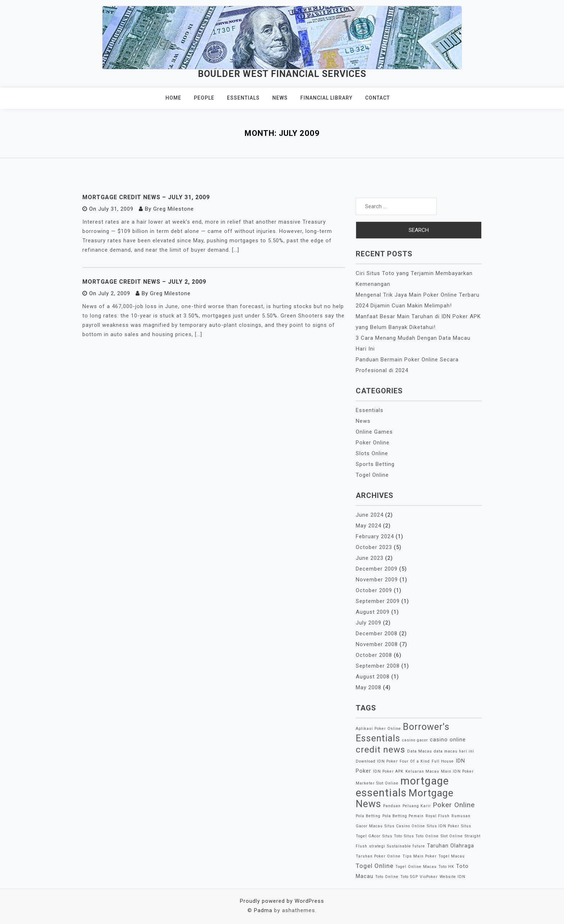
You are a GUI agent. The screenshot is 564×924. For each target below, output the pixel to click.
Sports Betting (375, 464)
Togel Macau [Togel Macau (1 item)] (452, 856)
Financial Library (326, 98)
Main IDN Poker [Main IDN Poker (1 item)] (457, 771)
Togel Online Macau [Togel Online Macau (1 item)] (416, 867)
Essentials (243, 98)
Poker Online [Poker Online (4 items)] (454, 805)
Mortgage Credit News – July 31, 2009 (146, 197)
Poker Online (373, 443)
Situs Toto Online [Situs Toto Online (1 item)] (421, 836)
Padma (263, 910)
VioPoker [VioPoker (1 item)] (429, 877)
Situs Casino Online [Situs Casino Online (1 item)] (405, 826)
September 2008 (378, 666)
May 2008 (369, 687)
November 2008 (377, 644)
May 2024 (369, 526)
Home (173, 98)
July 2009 (369, 623)
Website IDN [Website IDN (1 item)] (452, 877)
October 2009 (374, 590)
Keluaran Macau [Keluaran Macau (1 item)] (422, 771)
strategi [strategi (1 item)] (377, 846)
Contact (377, 98)
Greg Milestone (174, 209)
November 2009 (377, 580)
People (204, 98)
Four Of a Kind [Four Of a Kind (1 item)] (415, 761)
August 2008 (373, 677)
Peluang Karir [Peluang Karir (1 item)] (417, 806)
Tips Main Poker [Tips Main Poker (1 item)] (420, 856)
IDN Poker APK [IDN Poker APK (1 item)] (388, 771)
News (280, 98)
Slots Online (372, 453)
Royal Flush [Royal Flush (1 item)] (438, 816)
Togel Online (372, 475)
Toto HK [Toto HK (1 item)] (446, 867)
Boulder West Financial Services (282, 74)
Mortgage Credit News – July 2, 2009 (144, 282)
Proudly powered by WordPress (282, 901)
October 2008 (374, 655)
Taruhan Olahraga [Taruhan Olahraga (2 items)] (451, 846)
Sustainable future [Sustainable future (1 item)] (406, 846)
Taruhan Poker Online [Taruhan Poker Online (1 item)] (378, 856)
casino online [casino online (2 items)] (448, 740)
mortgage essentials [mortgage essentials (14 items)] (402, 787)
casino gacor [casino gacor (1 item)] (415, 740)
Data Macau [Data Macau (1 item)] (420, 751)
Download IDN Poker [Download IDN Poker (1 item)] (377, 761)
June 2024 (370, 515)
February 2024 (375, 536)
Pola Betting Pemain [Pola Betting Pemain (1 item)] (403, 816)
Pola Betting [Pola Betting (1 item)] (368, 816)
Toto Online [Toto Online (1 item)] (387, 877)
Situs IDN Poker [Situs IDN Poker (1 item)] (443, 826)
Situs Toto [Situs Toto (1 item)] (392, 836)
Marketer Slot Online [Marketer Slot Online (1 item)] (377, 783)
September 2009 (378, 601)
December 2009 (377, 569)
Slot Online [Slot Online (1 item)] (452, 836)
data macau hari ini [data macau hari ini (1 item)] (454, 751)
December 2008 (377, 633)
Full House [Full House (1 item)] (443, 761)
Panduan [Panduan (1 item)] (392, 806)
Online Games (374, 432)
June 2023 (370, 558)
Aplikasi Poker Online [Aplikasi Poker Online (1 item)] (378, 729)
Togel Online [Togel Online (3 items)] (375, 866)
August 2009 (373, 612)
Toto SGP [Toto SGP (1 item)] (409, 877)
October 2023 (374, 547)
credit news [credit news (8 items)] (381, 749)
